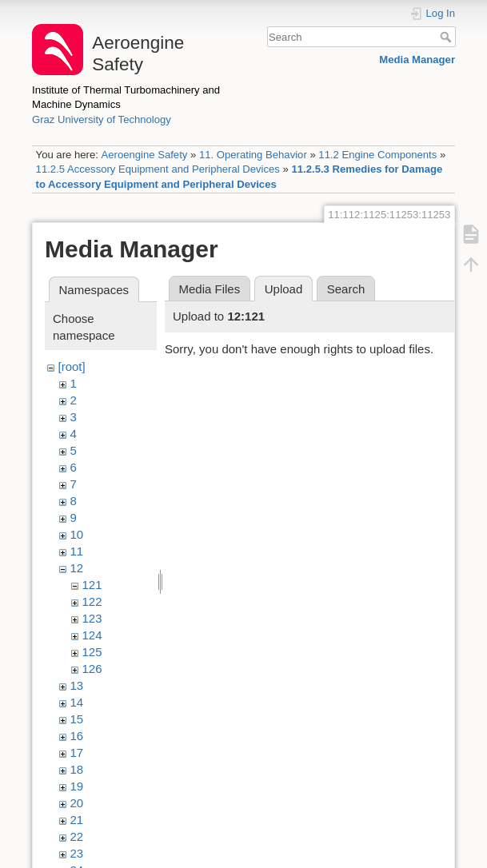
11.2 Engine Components (377, 155)
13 (77, 685)
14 (77, 702)
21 (77, 820)
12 (77, 568)
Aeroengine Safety (144, 155)
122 (92, 601)
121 (92, 585)
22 (77, 836)
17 (77, 753)
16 (77, 736)
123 (92, 618)
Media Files (210, 289)
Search (447, 37)
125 (92, 652)
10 (77, 534)
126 (92, 669)
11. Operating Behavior (253, 155)
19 (77, 786)
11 (77, 551)
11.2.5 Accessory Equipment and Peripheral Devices (158, 169)
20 (77, 803)
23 (77, 853)
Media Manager (417, 60)
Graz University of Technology (102, 119)
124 (92, 635)
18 (77, 769)
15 (77, 719)
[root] (72, 366)
